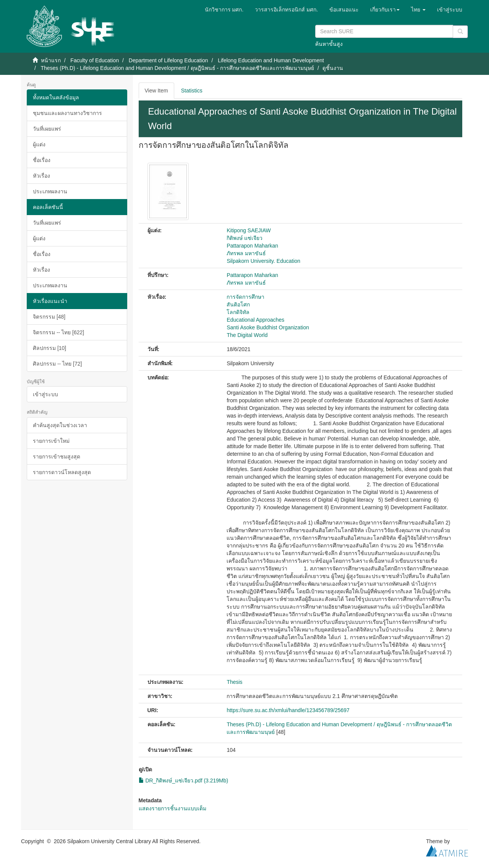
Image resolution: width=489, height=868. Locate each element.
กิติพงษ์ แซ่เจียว (244, 238)
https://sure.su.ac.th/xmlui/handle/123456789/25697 (288, 710)
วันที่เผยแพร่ (47, 129)
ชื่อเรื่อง (42, 160)
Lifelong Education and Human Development (271, 60)
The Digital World (247, 335)
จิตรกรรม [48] (49, 317)
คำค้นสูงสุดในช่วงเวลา (60, 425)
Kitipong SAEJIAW (249, 230)
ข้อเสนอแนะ (344, 10)
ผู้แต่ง (39, 144)
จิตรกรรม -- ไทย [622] (58, 332)
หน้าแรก (51, 60)
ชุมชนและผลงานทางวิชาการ (67, 113)
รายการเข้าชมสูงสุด (57, 457)
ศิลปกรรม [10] (49, 348)
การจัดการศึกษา (245, 297)
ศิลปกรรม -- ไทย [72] (57, 364)
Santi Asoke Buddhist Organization (268, 327)
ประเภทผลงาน (50, 191)
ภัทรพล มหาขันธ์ (246, 253)
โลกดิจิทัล (238, 312)
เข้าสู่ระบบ (45, 394)
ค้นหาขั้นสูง (329, 44)
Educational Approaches (255, 320)
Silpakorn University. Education (263, 261)
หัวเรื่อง (41, 176)
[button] (385, 10)
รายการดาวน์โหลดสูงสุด (62, 472)
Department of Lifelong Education (168, 60)
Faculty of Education (95, 60)
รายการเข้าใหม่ (51, 441)
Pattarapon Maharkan (252, 246)
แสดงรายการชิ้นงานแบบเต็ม (172, 808)
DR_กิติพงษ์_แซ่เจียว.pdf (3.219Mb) (184, 781)
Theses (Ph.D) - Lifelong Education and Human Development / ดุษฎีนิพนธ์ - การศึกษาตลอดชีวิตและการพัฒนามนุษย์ (177, 68)
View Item (156, 91)
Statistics (192, 91)
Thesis (234, 682)
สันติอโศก (238, 304)
